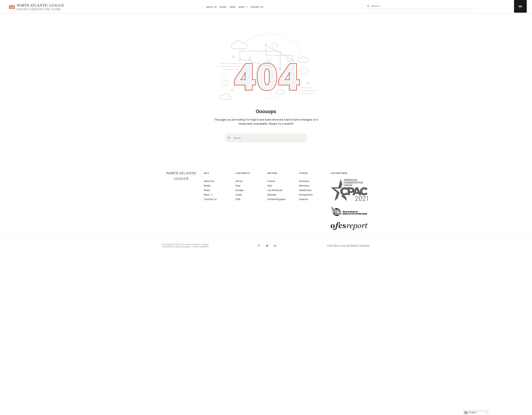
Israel (239, 195)
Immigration (306, 195)
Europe (239, 190)
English (470, 413)
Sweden (272, 195)
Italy (270, 186)
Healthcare (305, 190)
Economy (304, 181)
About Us (212, 6)
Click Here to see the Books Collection (348, 246)
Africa (239, 181)
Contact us (257, 6)
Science (304, 199)
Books (223, 6)
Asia (238, 186)
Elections (304, 186)
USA (238, 199)
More (243, 7)
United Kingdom (276, 199)
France (271, 181)
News (233, 6)
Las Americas (275, 190)
